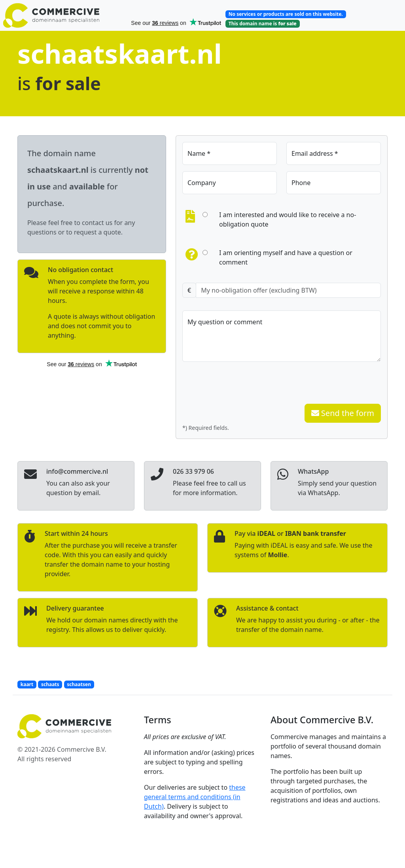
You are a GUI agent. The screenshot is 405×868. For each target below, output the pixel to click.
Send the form (343, 413)
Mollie (277, 555)
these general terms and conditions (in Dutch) (195, 797)
